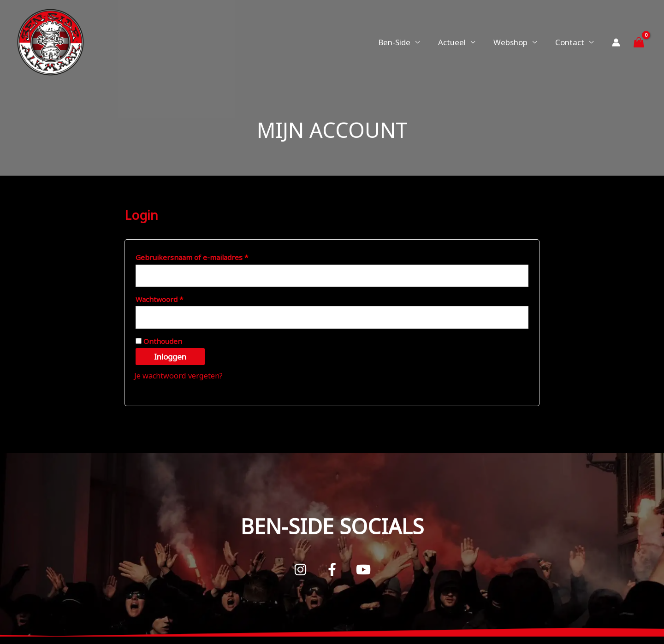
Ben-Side (404, 42)
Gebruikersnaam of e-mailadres (204, 256)
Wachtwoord (171, 299)
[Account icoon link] (616, 42)
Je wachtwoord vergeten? (181, 378)
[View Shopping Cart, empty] (639, 42)
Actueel (459, 42)
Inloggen (170, 359)
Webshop (515, 42)
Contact (571, 42)
